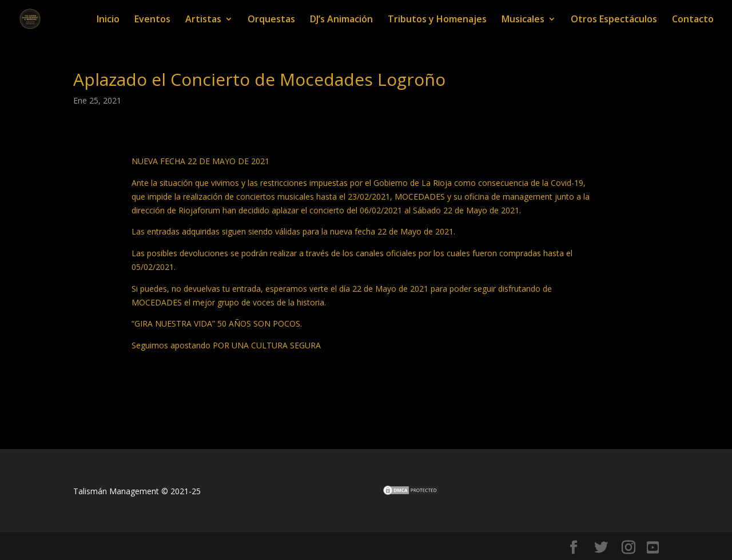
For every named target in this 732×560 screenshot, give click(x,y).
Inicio (108, 20)
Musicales (523, 20)
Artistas (203, 20)
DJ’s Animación (341, 20)
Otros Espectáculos (614, 20)
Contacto (693, 20)
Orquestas (271, 20)
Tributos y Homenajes (437, 20)
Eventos (152, 20)
